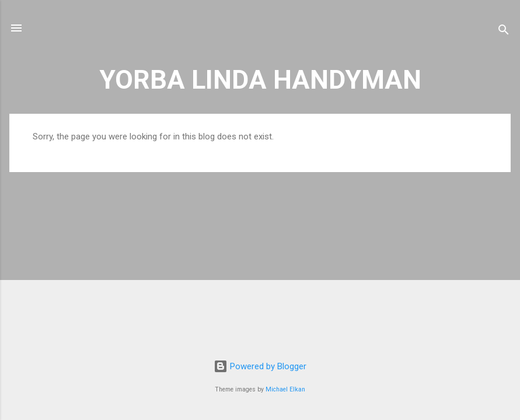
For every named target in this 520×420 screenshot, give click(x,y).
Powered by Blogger (260, 366)
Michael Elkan (285, 389)
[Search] (504, 32)
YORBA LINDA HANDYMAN (260, 80)
